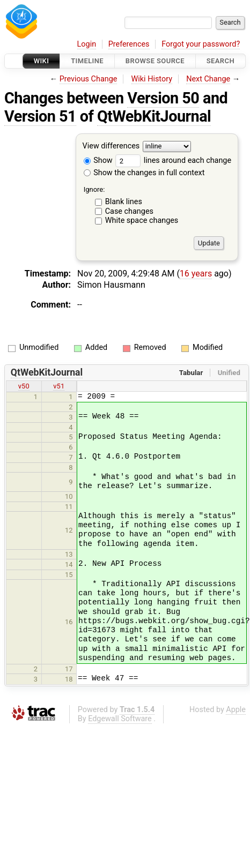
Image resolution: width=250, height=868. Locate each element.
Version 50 (163, 98)
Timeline (87, 61)
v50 (24, 386)
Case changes (129, 211)
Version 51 (40, 116)
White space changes (142, 220)
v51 (59, 386)
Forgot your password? (201, 44)
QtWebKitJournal (154, 116)
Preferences (129, 44)
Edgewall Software (120, 719)
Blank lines (124, 202)
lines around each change (173, 160)
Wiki (42, 61)
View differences (111, 147)
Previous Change (89, 79)
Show (98, 160)
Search (220, 61)
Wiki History (152, 79)
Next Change (208, 79)
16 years (196, 274)
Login (87, 44)
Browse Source (155, 61)
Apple (236, 710)
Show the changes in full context (144, 173)
